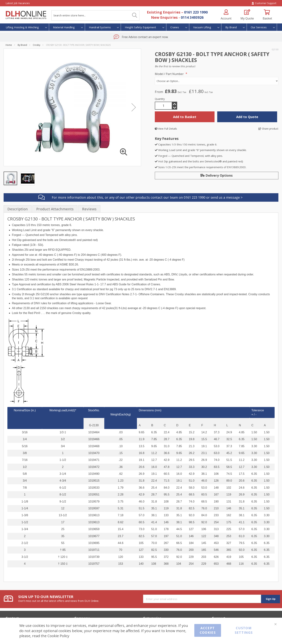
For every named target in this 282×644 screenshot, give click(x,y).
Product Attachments (55, 209)
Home (9, 45)
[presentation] (18, 209)
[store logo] (26, 15)
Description (18, 209)
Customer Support (264, 3)
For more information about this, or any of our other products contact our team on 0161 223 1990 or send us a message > (147, 197)
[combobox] (95, 15)
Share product (268, 129)
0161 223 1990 (196, 12)
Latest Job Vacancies (18, 3)
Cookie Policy (58, 636)
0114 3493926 (192, 17)
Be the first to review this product (175, 66)
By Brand (22, 45)
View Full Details (166, 129)
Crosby (37, 45)
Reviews (89, 209)
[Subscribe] (270, 599)
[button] (28, 178)
